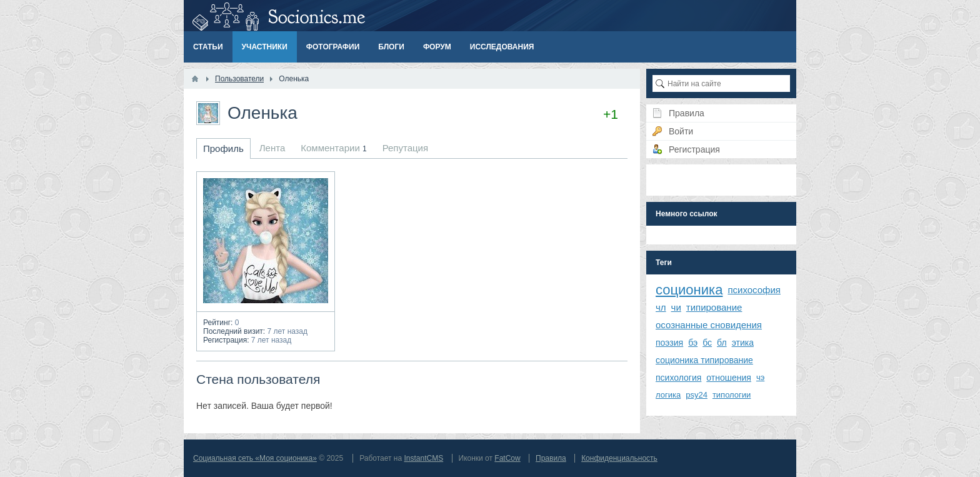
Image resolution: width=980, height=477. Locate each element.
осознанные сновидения (709, 325)
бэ (693, 343)
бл (722, 343)
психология (678, 378)
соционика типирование (704, 360)
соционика (689, 290)
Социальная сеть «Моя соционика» (255, 458)
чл (661, 307)
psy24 (697, 395)
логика (668, 395)
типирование (714, 307)
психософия (754, 290)
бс (707, 343)
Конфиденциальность (619, 458)
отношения (729, 378)
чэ (760, 377)
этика (743, 343)
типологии (732, 395)
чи (676, 307)
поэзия (669, 343)
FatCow (507, 458)
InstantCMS (423, 458)
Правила (551, 458)
